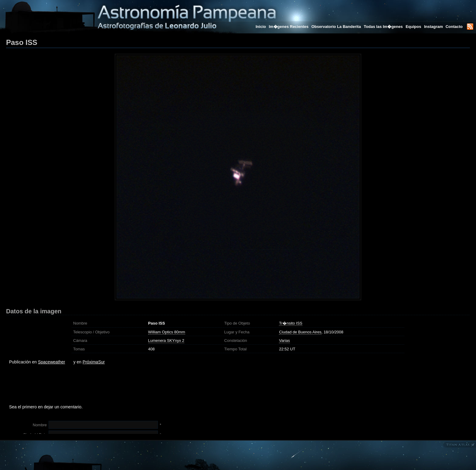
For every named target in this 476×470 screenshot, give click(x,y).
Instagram (434, 27)
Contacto (454, 27)
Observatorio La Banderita (336, 27)
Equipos (413, 27)
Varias (284, 341)
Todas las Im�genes (383, 27)
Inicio (261, 27)
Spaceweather (52, 362)
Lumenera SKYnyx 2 (166, 341)
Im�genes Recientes (289, 27)
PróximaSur (94, 362)
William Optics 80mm (167, 332)
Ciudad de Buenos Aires (300, 332)
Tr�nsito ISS (291, 323)
